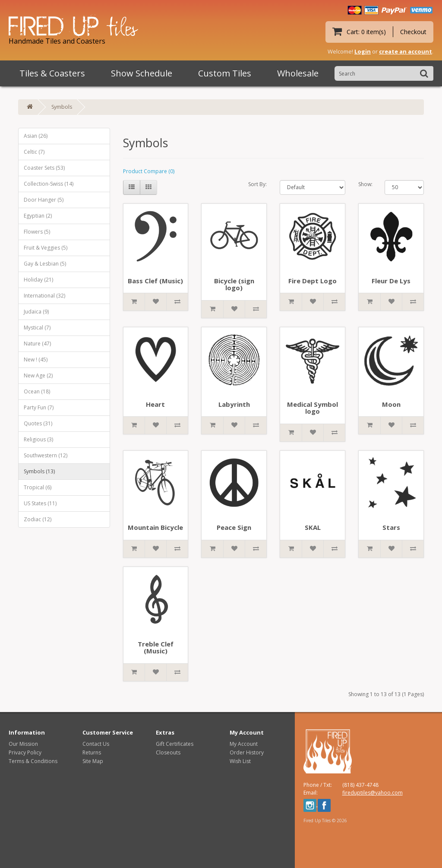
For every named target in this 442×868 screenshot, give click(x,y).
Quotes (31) (38, 423)
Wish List (240, 761)
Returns (92, 752)
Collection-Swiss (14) (49, 184)
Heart (155, 404)
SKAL (313, 527)
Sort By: (257, 184)
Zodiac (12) (38, 519)
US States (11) (40, 503)
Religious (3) (38, 439)
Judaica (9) (36, 312)
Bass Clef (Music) (155, 281)
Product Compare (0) (149, 171)
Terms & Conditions (33, 761)
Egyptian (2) (38, 216)
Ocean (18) (37, 391)
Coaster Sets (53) (44, 168)
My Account (244, 744)
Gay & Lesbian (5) (45, 264)
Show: (365, 184)
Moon (391, 404)
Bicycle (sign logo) (234, 284)
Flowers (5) (37, 232)
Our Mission (23, 744)
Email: (311, 793)
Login (363, 51)
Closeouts (168, 752)
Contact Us (96, 744)
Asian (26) (36, 136)
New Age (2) (38, 375)
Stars (391, 527)
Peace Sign (234, 527)
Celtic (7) (34, 152)
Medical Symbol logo (313, 408)
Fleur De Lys (391, 281)
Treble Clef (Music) (156, 648)
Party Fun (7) (39, 407)
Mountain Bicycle (155, 527)
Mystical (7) (37, 328)
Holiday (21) (38, 280)
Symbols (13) (39, 471)
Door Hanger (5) (44, 200)
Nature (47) (37, 344)
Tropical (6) (38, 487)
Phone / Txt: (318, 785)
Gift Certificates (175, 744)
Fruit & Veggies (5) (46, 248)
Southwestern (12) (46, 455)
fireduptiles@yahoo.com (373, 793)
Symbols (62, 107)
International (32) (44, 296)
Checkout (413, 32)
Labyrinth (234, 404)
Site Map (93, 761)
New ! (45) (36, 360)
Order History (247, 752)
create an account (406, 51)
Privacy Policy (25, 752)
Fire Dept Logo (313, 281)
